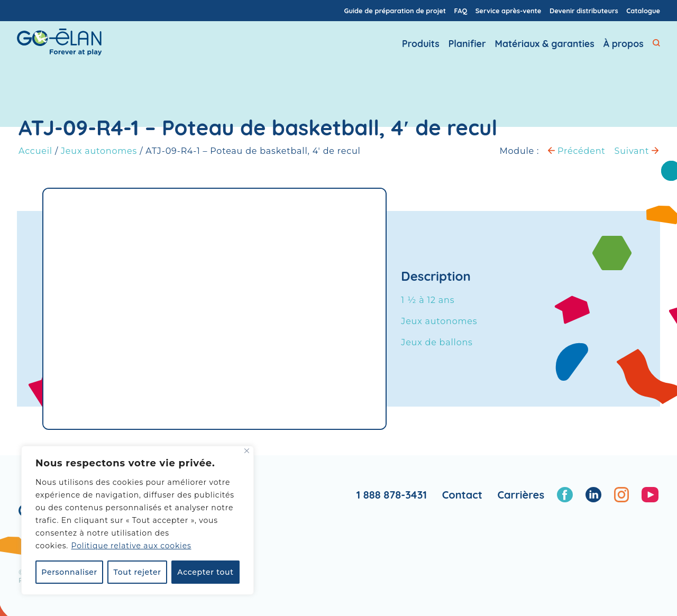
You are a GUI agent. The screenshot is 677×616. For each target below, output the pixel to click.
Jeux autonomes (99, 151)
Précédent (577, 151)
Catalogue (643, 11)
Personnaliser (69, 572)
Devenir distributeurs (584, 11)
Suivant (637, 151)
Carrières (521, 495)
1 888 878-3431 (391, 495)
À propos (624, 48)
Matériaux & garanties (545, 48)
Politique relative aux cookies (131, 546)
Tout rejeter (138, 572)
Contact (462, 495)
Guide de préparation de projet (395, 11)
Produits (421, 48)
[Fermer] (247, 451)
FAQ (461, 11)
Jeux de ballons (437, 342)
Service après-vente (509, 11)
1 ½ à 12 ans (428, 300)
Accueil (35, 151)
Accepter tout (205, 572)
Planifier (467, 48)
